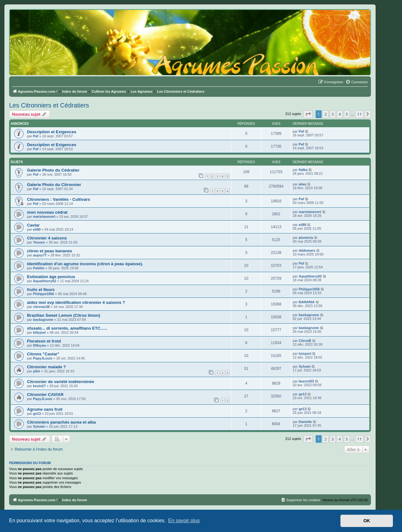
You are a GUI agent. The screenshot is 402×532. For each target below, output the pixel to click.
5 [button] (347, 114)
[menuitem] (357, 82)
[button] (308, 114)
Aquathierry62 (45, 281)
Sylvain (305, 366)
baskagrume (43, 320)
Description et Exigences (52, 132)
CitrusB (305, 341)
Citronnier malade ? (46, 367)
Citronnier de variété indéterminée (61, 382)
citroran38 (41, 307)
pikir (37, 371)
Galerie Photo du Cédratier (53, 170)
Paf (36, 136)
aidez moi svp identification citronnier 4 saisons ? (76, 302)
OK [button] (367, 521)
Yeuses (39, 242)
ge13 (303, 394)
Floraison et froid (44, 341)
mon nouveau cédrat (47, 212)
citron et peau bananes (50, 251)
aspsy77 (40, 255)
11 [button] (359, 114)
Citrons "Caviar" (43, 354)
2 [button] (326, 114)
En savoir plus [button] (184, 521)
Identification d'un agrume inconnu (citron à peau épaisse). (85, 264)
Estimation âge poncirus (51, 277)
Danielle (305, 422)
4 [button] (340, 114)
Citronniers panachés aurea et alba (61, 422)
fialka (303, 170)
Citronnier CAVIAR (45, 395)
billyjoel (39, 332)
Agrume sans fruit (45, 409)
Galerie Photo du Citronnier (54, 185)
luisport (305, 354)
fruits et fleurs (41, 290)
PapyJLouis (43, 358)
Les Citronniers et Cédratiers (49, 105)
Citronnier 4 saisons (47, 238)
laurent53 (306, 381)
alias (302, 184)
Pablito (39, 268)
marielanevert (44, 217)
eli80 (37, 229)
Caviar (33, 225)
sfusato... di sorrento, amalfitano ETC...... (67, 328)
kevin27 (39, 386)
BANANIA (307, 302)
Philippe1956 (43, 294)
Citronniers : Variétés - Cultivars (59, 199)
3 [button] (333, 114)
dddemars (307, 250)
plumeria (306, 238)
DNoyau (40, 345)
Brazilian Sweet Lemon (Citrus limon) (64, 315)
